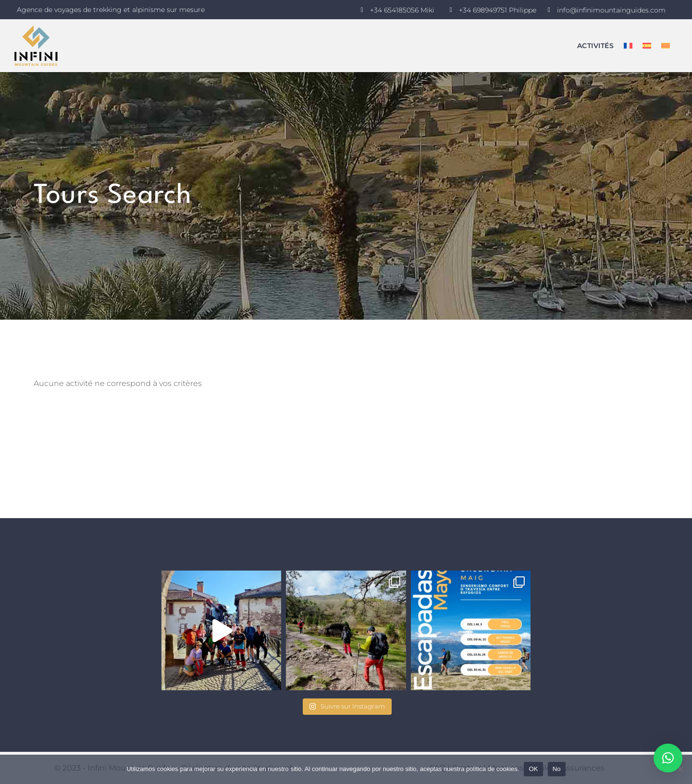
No (557, 769)
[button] (668, 758)
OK (533, 769)
